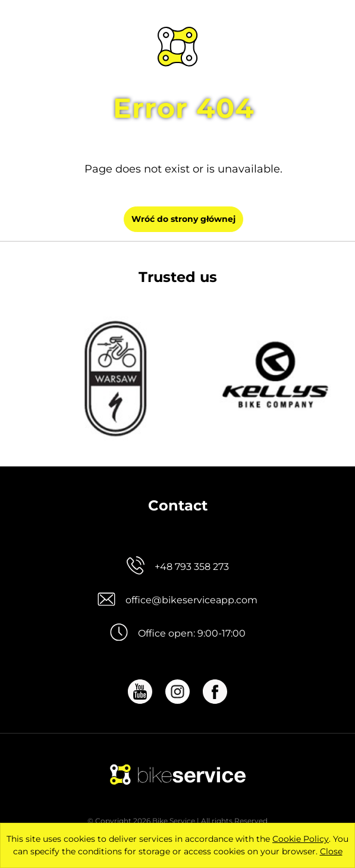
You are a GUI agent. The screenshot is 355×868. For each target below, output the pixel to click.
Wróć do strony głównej (183, 219)
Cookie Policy (301, 839)
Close (331, 851)
